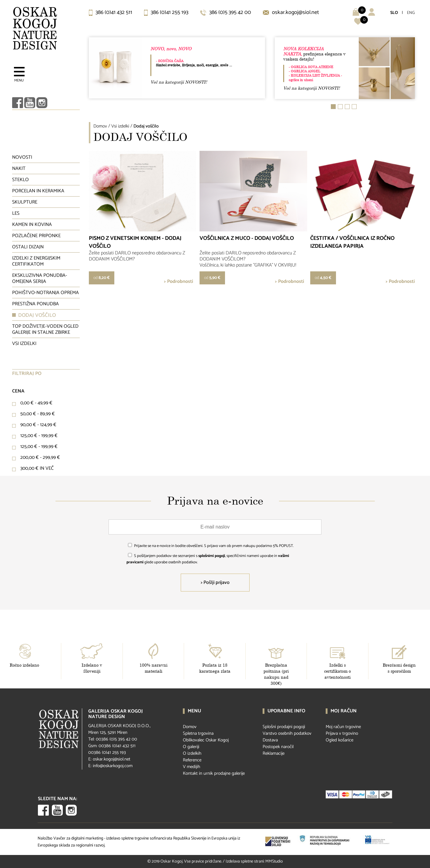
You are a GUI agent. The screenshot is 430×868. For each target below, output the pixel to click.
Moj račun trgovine (343, 727)
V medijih (191, 767)
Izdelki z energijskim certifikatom (36, 261)
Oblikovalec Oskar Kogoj (206, 740)
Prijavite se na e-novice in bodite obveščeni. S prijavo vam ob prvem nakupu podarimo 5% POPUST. (214, 546)
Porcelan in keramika (38, 191)
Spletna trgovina (198, 733)
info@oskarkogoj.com (113, 766)
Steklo (20, 180)
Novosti (22, 157)
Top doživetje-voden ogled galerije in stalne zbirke (45, 329)
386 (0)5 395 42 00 (226, 12)
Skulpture (25, 202)
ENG (411, 13)
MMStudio (274, 861)
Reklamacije (274, 753)
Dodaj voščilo (37, 315)
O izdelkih (192, 753)
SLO (394, 13)
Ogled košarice (339, 740)
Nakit (19, 169)
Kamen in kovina (32, 225)
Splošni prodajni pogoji (284, 727)
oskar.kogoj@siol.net (291, 12)
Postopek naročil (278, 747)
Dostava (270, 740)
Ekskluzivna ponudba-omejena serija (40, 278)
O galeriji (191, 747)
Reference (192, 760)
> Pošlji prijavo (215, 583)
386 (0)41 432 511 (111, 12)
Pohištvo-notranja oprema (45, 293)
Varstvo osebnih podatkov (287, 733)
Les (16, 213)
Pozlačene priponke (36, 236)
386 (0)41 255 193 (166, 12)
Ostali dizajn (28, 247)
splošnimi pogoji (212, 556)
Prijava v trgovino (342, 733)
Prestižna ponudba (35, 304)
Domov (100, 126)
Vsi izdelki (24, 344)
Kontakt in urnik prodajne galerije (214, 773)
